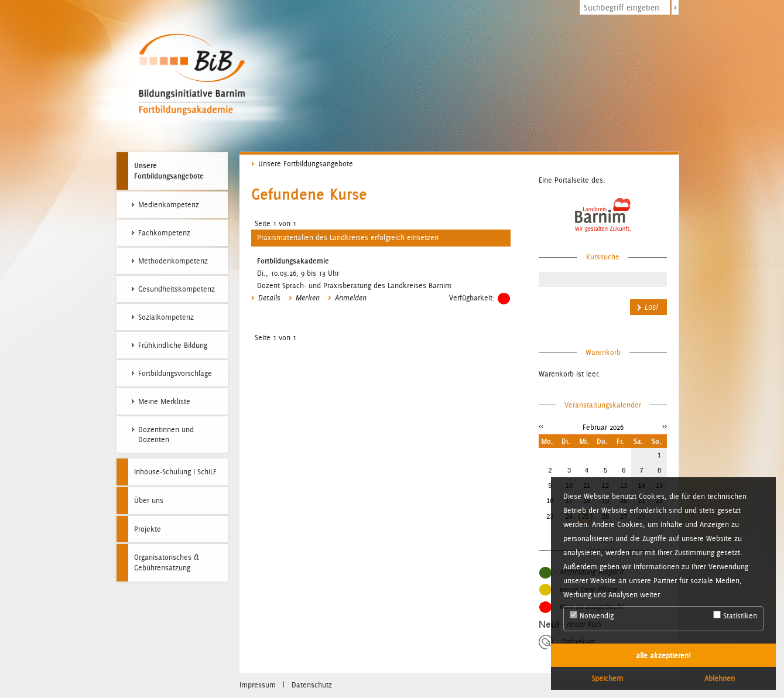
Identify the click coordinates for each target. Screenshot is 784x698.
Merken (308, 298)
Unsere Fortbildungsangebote (169, 170)
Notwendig (592, 615)
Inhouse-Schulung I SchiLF (175, 472)
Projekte (148, 529)
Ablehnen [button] (720, 678)
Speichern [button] (607, 678)
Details (269, 298)
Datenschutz (312, 685)
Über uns (149, 500)
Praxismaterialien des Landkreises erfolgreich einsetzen (348, 237)
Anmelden (351, 298)
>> (665, 426)
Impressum (258, 685)
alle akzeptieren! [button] (663, 655)
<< (541, 426)
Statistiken (735, 615)
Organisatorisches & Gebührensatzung (167, 562)
